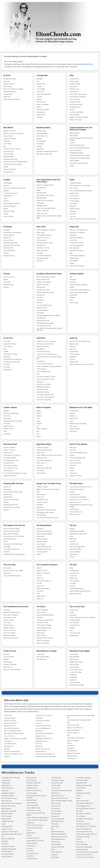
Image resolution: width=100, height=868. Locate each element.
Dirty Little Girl (41, 287)
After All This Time (7, 788)
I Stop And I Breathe (10, 458)
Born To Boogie (6, 816)
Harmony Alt (40, 300)
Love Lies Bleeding (42, 310)
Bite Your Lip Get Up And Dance (13, 133)
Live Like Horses (75, 495)
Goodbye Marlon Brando (44, 450)
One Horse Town (9, 151)
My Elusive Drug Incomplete (44, 733)
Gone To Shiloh (41, 612)
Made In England (42, 429)
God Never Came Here (34, 783)
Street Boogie (8, 662)
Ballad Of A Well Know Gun (12, 612)
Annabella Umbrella (8, 796)
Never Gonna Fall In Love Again (13, 89)
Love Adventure (56, 778)
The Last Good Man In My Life (85, 808)
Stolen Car (40, 599)
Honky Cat (73, 282)
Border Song (40, 233)
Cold (38, 418)
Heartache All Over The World (13, 421)
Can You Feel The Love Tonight (13, 570)
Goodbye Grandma (32, 785)
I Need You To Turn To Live (44, 715)
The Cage (39, 253)
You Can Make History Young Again (87, 852)
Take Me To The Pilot (43, 248)
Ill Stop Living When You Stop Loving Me (49, 366)
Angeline (6, 411)
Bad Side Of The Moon (9, 806)
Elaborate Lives (74, 89)
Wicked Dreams (75, 514)
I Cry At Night (41, 89)
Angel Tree (5, 791)
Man (38, 431)
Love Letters (73, 204)
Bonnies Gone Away (43, 346)
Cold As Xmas (74, 610)
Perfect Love (7, 238)
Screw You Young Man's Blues (46, 208)
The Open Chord (75, 682)
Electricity (7, 749)
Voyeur (39, 554)
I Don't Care (40, 92)
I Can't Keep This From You (12, 455)
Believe (39, 413)
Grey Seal (40, 298)
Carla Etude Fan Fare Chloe (78, 534)
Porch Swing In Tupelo (10, 465)
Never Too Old (41, 635)
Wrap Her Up (7, 370)
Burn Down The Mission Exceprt (14, 733)
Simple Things (41, 596)
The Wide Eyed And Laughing (13, 164)
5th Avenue (40, 529)
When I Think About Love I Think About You (83, 219)
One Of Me (40, 591)
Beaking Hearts (41, 131)
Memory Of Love (9, 429)
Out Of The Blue (8, 154)
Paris (5, 431)
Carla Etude (8, 741)
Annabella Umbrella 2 (8, 793)
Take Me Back (8, 94)
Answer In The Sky (9, 450)
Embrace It (5, 844)
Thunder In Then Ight (10, 664)
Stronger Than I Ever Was (84, 785)
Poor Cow (39, 465)
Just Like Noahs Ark (10, 539)
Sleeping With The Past (11, 505)
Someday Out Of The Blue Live (45, 754)
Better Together (6, 808)
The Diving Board (42, 552)
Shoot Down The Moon (11, 354)
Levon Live (39, 723)
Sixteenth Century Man (11, 243)
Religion (72, 628)
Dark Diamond (41, 495)
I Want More (30, 823)
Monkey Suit (40, 633)
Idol (5, 146)
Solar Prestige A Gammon (11, 204)
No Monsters (74, 677)
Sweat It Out (73, 578)
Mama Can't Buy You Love (60, 798)
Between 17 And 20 (9, 131)
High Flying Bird (41, 198)
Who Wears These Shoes (44, 154)
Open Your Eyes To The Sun (45, 379)
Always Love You (42, 570)
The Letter (79, 811)
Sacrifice (6, 502)
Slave (71, 300)
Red (53, 829)
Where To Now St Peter (11, 638)
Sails (71, 253)
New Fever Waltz (42, 542)
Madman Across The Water (78, 424)
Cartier (4, 824)
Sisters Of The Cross (10, 630)
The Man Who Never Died (12, 362)
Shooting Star (41, 112)
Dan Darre (73, 450)
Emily (71, 568)
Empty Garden (74, 352)
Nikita (5, 349)
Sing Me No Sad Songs (44, 384)
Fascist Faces (74, 544)
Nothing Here (55, 816)
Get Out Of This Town (43, 352)
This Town (7, 364)
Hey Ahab (39, 617)
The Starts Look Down (83, 824)
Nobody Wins (74, 554)
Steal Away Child (81, 783)
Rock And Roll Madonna (59, 834)
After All (39, 568)
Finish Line (40, 578)
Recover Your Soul (75, 502)
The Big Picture (74, 509)
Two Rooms (7, 97)
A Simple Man (6, 783)
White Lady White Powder (11, 99)
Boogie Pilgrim (8, 136)
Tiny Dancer (73, 431)
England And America (76, 662)
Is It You (29, 836)
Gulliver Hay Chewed (76, 238)
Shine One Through (43, 110)
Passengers (40, 144)
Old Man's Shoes (9, 628)
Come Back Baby (7, 826)
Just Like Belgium (75, 552)
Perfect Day (55, 824)
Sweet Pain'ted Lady (43, 321)
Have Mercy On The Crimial (45, 195)
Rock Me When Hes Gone (59, 837)
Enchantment (74, 92)
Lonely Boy (30, 856)
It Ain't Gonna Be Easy (43, 94)
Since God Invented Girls (44, 468)
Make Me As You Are (58, 796)
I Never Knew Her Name (11, 500)
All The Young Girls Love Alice (46, 277)
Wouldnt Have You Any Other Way (14, 554)
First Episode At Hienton (44, 235)
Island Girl (73, 465)
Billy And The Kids (7, 814)
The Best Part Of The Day (44, 638)
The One (72, 586)
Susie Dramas (74, 303)
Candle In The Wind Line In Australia (15, 739)
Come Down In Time (10, 617)
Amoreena (7, 610)
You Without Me (41, 659)
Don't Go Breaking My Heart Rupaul (81, 191)
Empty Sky (73, 235)
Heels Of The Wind (75, 549)
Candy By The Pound (10, 344)
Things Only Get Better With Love (86, 834)
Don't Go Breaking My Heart (78, 453)
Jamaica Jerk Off (42, 308)
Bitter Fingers (74, 136)
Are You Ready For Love (9, 798)
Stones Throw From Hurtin (12, 507)
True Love (73, 216)
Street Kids (73, 473)
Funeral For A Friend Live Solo (13, 754)
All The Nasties (74, 411)
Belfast (39, 411)
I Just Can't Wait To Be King (12, 576)
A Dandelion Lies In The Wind (11, 778)
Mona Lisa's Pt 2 (42, 463)
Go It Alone (7, 416)
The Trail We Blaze (9, 251)
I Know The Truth (75, 102)
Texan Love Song (42, 213)
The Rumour (80, 821)
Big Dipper (40, 79)
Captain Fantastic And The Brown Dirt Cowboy (81, 139)
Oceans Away (41, 544)
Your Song (40, 261)
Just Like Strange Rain (77, 245)
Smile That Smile (57, 852)
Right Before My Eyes (58, 832)
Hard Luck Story (75, 460)
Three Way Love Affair (83, 837)
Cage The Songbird (9, 139)
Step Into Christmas (10, 206)
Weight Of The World (10, 476)
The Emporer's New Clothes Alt (46, 510)
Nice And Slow (56, 806)
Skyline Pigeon (74, 258)
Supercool (79, 791)
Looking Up (73, 675)
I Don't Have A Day (32, 805)
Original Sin (40, 507)
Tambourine (73, 680)
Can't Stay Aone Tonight (44, 531)
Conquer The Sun (7, 829)
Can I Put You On (9, 277)
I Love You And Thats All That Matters (36, 814)
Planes (72, 471)
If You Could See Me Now (44, 364)
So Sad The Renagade (83, 778)
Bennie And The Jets (43, 280)
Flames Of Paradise (8, 854)
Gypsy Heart (7, 418)
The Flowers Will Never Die (45, 395)
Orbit (38, 594)
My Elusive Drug (9, 463)
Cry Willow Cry (41, 349)
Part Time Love (41, 102)
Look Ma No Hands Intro (43, 726)
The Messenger (74, 115)
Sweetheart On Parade (83, 793)
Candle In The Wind (43, 285)
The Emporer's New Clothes (45, 512)
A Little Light (40, 654)
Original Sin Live (41, 736)
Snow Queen (55, 857)
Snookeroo (55, 855)
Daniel (38, 190)
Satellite (6, 352)
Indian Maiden (31, 833)
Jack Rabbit (40, 203)
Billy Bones (73, 448)
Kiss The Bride (74, 623)
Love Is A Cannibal (57, 783)
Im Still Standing (75, 620)
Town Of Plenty (41, 473)
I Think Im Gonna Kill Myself (78, 285)
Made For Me (55, 793)
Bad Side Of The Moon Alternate (12, 803)
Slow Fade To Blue (42, 389)
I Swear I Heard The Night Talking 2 (37, 818)
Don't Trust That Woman (11, 413)
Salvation (72, 298)
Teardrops (73, 211)
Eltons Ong (73, 539)
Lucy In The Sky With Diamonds (80, 148)
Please (39, 436)
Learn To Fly (40, 586)
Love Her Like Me (42, 502)
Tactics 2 (79, 796)
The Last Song (74, 581)
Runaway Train (74, 573)
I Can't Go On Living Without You (47, 354)
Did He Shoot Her (42, 136)
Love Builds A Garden (58, 780)
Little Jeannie (8, 86)
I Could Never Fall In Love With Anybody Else (49, 358)
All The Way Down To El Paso (46, 230)
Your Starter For (8, 172)
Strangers (39, 117)
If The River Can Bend (76, 489)
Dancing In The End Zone (10, 832)
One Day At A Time (75, 150)
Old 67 (5, 542)
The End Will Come (76, 512)
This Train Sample (73, 741)
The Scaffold (73, 261)
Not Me (72, 110)
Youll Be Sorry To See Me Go (85, 857)
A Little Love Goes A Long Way (46, 341)
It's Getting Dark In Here (11, 460)
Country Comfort (9, 620)
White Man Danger (82, 850)
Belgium (72, 529)
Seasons (6, 287)
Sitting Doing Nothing (43, 387)
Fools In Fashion (7, 857)
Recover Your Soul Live (43, 749)
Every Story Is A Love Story (78, 94)
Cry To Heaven (8, 346)
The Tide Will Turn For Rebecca (86, 826)
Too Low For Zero (75, 633)
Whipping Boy (74, 635)
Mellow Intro (39, 731)
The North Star (81, 816)
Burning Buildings (42, 133)
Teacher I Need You (43, 211)
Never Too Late (56, 803)
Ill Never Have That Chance (35, 825)
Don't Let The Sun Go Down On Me (14, 188)
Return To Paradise (42, 104)
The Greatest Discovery (44, 256)
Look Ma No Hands (42, 500)
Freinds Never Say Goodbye (12, 233)
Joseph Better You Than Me (35, 841)
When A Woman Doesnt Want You (80, 591)
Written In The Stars (76, 120)
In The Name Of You (76, 670)
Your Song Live (72, 758)
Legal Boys (73, 357)
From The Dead (31, 778)
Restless (39, 146)
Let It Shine (30, 851)
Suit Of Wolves (81, 788)
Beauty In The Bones (43, 573)
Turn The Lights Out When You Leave (15, 473)
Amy (71, 277)
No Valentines (56, 808)
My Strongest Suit (75, 107)
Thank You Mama (42, 251)
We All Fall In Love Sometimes (79, 163)
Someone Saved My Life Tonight (80, 155)
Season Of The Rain (58, 847)
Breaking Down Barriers (77, 531)
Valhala (72, 263)
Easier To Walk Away (8, 839)
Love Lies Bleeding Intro (43, 728)
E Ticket (39, 576)
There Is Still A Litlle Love (84, 829)
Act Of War (7, 341)
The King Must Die (42, 258)
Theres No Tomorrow (43, 641)
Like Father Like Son (76, 104)
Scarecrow (40, 382)
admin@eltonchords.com (84, 64)
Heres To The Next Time (34, 791)
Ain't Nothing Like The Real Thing (80, 186)
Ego (38, 81)
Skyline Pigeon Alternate (77, 256)
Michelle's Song (8, 285)
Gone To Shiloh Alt (42, 610)
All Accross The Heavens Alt (78, 230)
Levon (71, 421)
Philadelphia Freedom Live (44, 739)
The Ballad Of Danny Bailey (45, 323)
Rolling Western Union (58, 839)
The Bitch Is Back (9, 211)
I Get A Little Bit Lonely (33, 808)
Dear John (73, 349)
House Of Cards (31, 800)
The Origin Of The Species (84, 819)
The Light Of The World (83, 814)
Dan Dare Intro (9, 746)
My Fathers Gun (8, 625)
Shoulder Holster (9, 157)
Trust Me (6, 253)
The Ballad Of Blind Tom (44, 549)
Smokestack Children (43, 392)
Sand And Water (56, 844)
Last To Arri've (31, 846)
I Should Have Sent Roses (45, 620)
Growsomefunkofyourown (78, 458)
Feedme (72, 455)
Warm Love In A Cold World (12, 670)
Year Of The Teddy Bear (44, 400)
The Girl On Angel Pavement (45, 397)
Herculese (73, 280)
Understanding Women (77, 589)
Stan (68, 723)
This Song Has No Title (44, 326)
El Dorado (7, 230)
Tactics (78, 798)
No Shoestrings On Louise (45, 243)
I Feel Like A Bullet (75, 463)
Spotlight (6, 659)
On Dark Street (74, 570)
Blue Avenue (7, 489)
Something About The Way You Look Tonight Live (81, 716)
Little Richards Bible (43, 657)
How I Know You (75, 99)
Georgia (39, 86)
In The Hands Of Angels (44, 625)
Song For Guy (41, 115)
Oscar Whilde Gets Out (44, 547)
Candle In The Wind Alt (44, 282)
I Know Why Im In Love (34, 810)
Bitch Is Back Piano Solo (12, 728)
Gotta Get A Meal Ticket (77, 145)
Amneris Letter (74, 81)
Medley (72, 468)
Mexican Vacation (42, 539)
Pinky (5, 198)
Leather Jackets (8, 426)
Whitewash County (75, 594)
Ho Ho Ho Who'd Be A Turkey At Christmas (36, 797)
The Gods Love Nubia (76, 112)
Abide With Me (6, 785)
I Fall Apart (7, 424)
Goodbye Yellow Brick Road (45, 292)
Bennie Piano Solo (10, 726)
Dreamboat (73, 615)
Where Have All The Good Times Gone (82, 364)
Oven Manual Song (57, 821)
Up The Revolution (82, 844)
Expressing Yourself (8, 846)
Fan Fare (72, 542)
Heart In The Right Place (77, 547)
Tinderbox (7, 552)
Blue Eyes (73, 346)
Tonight (6, 167)
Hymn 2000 (73, 240)
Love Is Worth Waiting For (44, 460)
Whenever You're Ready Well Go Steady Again (49, 217)
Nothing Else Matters (43, 589)
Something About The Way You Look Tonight (81, 506)
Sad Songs (40, 149)
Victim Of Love (8, 667)
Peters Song (55, 826)
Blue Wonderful (74, 657)
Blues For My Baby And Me (45, 185)
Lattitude (39, 424)
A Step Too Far (74, 79)
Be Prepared (7, 568)
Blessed (39, 416)
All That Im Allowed (9, 448)
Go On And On (74, 196)
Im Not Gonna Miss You (44, 581)
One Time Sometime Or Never (46, 377)
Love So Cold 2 (56, 785)
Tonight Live (71, 748)
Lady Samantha (74, 248)
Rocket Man (73, 295)
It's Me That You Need (76, 243)
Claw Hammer (74, 659)
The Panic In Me (9, 248)
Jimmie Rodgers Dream (44, 628)
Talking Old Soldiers (10, 635)
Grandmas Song (32, 788)
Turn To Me (79, 842)
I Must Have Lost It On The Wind (14, 536)
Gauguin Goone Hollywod (44, 534)
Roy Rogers (40, 313)
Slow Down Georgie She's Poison (47, 151)
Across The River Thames (11, 529)
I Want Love (40, 497)
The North (73, 583)
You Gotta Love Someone (84, 855)
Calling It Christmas (8, 821)
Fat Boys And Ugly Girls (9, 849)
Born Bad (6, 654)
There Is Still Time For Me (84, 832)
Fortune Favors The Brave (78, 97)
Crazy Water (7, 144)
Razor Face (73, 426)
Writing (72, 166)
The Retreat (40, 471)
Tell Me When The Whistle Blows (80, 158)
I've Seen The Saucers (10, 193)
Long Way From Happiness (78, 497)
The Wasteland (41, 515)
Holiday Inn (73, 416)
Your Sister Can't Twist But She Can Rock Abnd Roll (49, 329)
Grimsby (6, 191)
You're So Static (8, 216)
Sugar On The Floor (76, 476)
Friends (6, 280)
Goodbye (72, 413)
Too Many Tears (8, 471)
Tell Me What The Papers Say (13, 359)
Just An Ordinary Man (43, 371)
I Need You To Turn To (43, 238)
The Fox (72, 557)
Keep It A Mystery (32, 843)
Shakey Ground (74, 209)
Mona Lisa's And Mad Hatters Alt (80, 290)
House (38, 421)
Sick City (6, 201)
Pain (38, 434)
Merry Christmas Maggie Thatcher (62, 801)
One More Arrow (75, 625)
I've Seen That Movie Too (44, 305)
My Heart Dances (9, 235)
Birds (38, 492)
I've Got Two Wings (76, 672)
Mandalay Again (41, 630)
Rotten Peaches (75, 429)
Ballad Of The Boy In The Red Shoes (48, 489)
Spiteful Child (74, 362)
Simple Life (73, 576)
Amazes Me (7, 487)
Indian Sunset (74, 418)
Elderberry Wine (41, 193)
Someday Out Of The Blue (12, 245)
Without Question (9, 256)
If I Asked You (41, 361)
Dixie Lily (6, 186)
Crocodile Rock (41, 188)
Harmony (39, 303)
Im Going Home (41, 240)
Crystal (72, 612)
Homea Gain (40, 536)
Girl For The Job (31, 780)
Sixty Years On (41, 245)
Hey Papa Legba (32, 793)
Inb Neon (39, 139)
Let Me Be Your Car (33, 853)
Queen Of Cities (8, 240)
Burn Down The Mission (11, 615)
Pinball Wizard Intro (41, 741)
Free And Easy (74, 664)
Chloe (71, 536)
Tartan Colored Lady (82, 801)
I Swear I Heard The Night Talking (37, 820)
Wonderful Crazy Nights (77, 685)
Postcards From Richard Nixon (13, 544)
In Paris (29, 830)
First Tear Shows (7, 851)
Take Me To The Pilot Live (75, 728)
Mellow (72, 287)
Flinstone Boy (41, 84)
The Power (73, 214)
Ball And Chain (74, 344)
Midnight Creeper (42, 206)
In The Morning (41, 369)
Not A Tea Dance (56, 811)
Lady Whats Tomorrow (77, 251)
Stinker (6, 209)
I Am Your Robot (75, 354)
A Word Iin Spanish (42, 448)
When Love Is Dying (43, 643)
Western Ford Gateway (77, 266)
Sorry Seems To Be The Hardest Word (15, 162)
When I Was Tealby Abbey (84, 847)
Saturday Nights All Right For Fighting (48, 315)
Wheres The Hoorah (10, 169)
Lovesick (39, 97)
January (72, 492)
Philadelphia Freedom (76, 153)
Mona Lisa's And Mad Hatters (79, 292)
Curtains (72, 143)
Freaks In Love (8, 453)
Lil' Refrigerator (41, 141)
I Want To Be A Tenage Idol (45, 201)
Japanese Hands (42, 458)
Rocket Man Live (41, 751)
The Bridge (7, 547)
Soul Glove (7, 357)
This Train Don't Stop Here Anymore (48, 518)
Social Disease (41, 318)
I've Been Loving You (33, 838)
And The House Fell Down (12, 531)
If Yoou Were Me (75, 198)
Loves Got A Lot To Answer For (79, 500)
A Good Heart (74, 654)
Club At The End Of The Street (13, 492)
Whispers (6, 510)
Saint (71, 630)
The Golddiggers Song (83, 806)
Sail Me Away (55, 842)
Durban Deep (8, 495)
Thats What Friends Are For (85, 803)
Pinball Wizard (8, 196)
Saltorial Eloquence (9, 92)
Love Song (7, 623)
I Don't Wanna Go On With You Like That (49, 455)
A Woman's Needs (75, 183)
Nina (38, 374)
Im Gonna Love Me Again (34, 828)
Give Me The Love (9, 84)
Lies (38, 426)
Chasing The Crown (10, 79)
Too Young (7, 367)
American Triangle (42, 487)
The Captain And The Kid (11, 549)
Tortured (79, 839)
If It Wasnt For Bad (42, 623)
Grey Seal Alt (41, 295)
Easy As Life (73, 86)
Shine (53, 850)
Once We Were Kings (58, 819)
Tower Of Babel (74, 161)
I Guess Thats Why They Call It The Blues (83, 617)
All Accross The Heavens (77, 233)
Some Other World (82, 780)
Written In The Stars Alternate (79, 117)
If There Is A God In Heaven (12, 149)
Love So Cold (55, 788)
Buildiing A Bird (6, 819)
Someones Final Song (10, 159)
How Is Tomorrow (32, 803)
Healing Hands (8, 497)
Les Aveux (30, 848)
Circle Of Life (7, 573)
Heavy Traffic (40, 453)
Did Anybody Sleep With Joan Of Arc (12, 835)
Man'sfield (40, 505)
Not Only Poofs (56, 814)
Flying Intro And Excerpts (12, 751)
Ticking (6, 214)
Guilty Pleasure (74, 667)
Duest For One (74, 193)
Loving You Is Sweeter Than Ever (62, 791)
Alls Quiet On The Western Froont (80, 341)
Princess (72, 359)
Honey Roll (7, 282)
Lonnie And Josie (32, 859)
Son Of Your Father (9, 633)
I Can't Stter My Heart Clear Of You (80, 487)
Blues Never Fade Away (11, 534)
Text (68, 735)
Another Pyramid (75, 84)
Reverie (39, 107)
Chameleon (7, 141)
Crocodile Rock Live (10, 744)
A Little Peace (6, 780)
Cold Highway (8, 183)
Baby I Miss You (7, 801)
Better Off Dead (74, 133)
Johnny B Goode (9, 657)
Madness (39, 99)
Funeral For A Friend (43, 290)
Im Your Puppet (74, 201)
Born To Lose (74, 188)
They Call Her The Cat (10, 468)
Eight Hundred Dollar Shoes (45, 615)
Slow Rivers (7, 434)
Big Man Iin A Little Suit (9, 811)
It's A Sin (39, 583)
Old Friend (73, 206)
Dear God (6, 81)
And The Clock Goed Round (45, 344)
